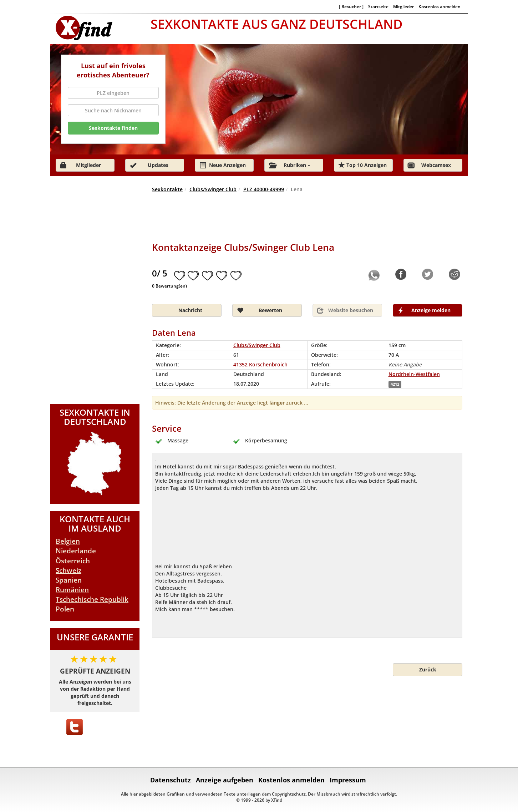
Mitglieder (403, 6)
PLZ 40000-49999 (264, 189)
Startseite (378, 6)
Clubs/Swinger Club (213, 189)
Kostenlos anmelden (440, 6)
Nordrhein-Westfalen (414, 374)
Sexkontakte (167, 189)
